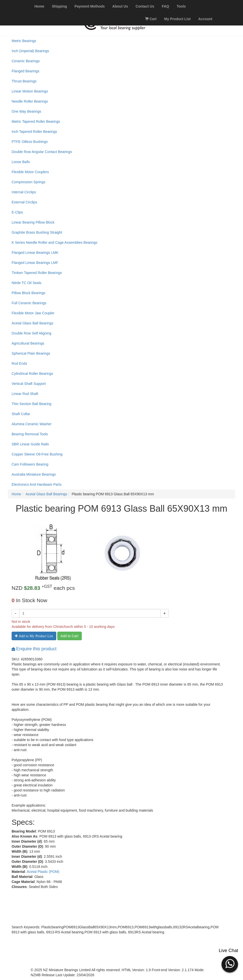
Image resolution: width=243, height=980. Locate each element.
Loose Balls (21, 162)
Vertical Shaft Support (29, 384)
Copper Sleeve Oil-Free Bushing (37, 454)
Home (16, 494)
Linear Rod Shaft (25, 394)
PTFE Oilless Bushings (30, 142)
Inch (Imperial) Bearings (30, 51)
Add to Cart (70, 636)
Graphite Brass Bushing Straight (37, 232)
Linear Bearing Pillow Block (33, 222)
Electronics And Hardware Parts (37, 484)
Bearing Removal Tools (30, 434)
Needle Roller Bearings (30, 101)
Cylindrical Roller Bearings (32, 374)
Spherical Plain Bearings (31, 353)
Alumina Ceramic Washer (32, 424)
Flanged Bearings (25, 71)
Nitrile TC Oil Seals (26, 283)
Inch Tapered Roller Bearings (34, 132)
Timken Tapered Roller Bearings (37, 273)
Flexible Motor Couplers (30, 172)
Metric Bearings (24, 41)
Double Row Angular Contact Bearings (42, 152)
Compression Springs (29, 182)
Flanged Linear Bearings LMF (35, 263)
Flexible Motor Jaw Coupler (33, 313)
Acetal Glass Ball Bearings (32, 323)
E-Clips (17, 212)
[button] (230, 964)
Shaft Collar (21, 414)
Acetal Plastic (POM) (43, 872)
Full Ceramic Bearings (29, 303)
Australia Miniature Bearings (34, 474)
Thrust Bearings (24, 81)
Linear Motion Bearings (30, 91)
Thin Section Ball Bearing (31, 404)
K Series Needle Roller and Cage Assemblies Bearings (55, 242)
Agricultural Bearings (28, 343)
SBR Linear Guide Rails (30, 444)
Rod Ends (19, 363)
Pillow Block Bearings (29, 293)
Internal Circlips (24, 192)
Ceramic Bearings (26, 61)
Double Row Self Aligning (31, 333)
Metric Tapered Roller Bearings (36, 121)
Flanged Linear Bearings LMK (35, 253)
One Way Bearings (26, 111)
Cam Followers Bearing (30, 464)
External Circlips (24, 202)
